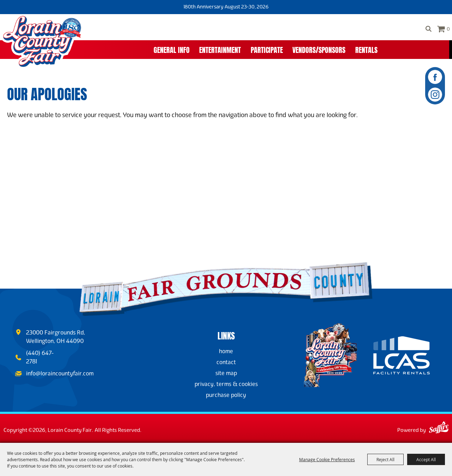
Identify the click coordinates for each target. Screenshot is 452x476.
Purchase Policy (226, 395)
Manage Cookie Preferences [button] (327, 459)
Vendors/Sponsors (319, 49)
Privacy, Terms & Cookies (226, 384)
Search (428, 29)
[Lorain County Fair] (42, 42)
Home (226, 351)
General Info (172, 49)
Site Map (226, 373)
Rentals (366, 49)
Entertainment (220, 49)
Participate (267, 49)
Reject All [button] (385, 459)
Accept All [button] (426, 459)
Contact (226, 362)
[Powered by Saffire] (439, 428)
